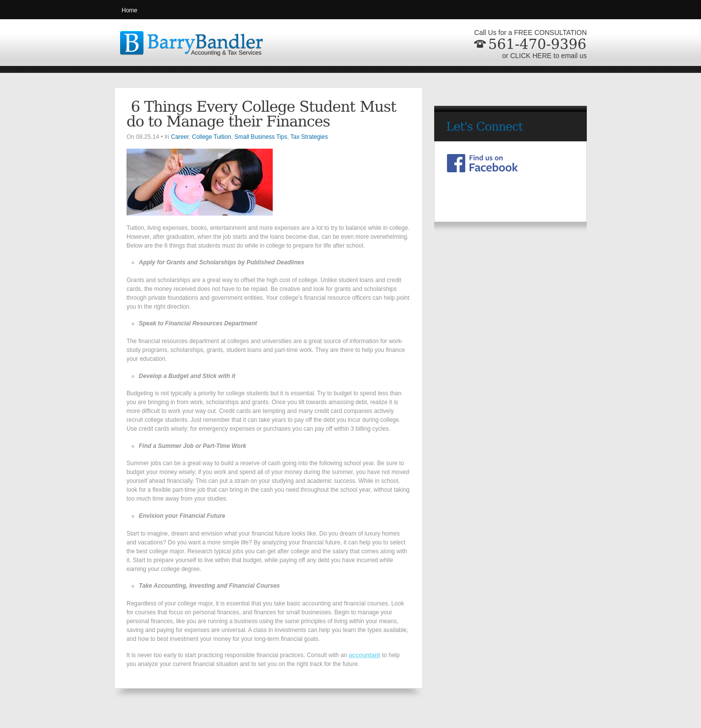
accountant (365, 655)
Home (129, 10)
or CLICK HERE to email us (544, 56)
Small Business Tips (261, 137)
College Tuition (211, 137)
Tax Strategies (309, 137)
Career (180, 137)
